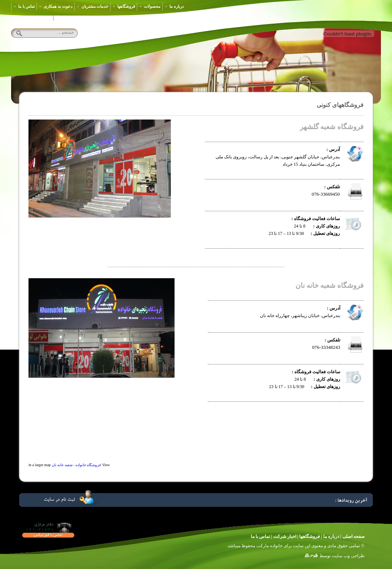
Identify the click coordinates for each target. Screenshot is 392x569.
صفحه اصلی (354, 536)
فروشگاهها (124, 6)
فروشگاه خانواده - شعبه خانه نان (77, 465)
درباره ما (174, 6)
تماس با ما (24, 6)
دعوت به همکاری (55, 6)
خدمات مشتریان (93, 6)
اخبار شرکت (285, 536)
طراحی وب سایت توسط (342, 556)
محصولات (150, 6)
